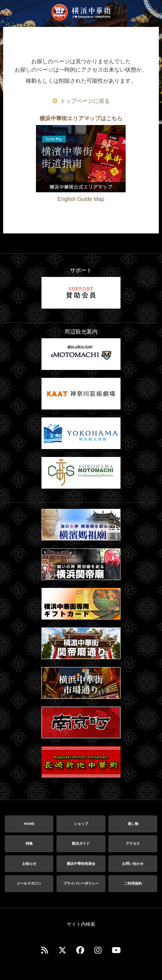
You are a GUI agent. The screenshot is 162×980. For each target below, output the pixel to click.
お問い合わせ (133, 864)
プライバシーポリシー (81, 883)
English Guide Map (81, 199)
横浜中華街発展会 (81, 864)
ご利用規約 (133, 883)
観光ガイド (81, 844)
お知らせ (29, 864)
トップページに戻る (85, 101)
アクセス (133, 844)
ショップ (81, 824)
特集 (29, 844)
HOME (29, 824)
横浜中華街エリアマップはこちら (81, 118)
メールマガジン (29, 883)
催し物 (133, 824)
